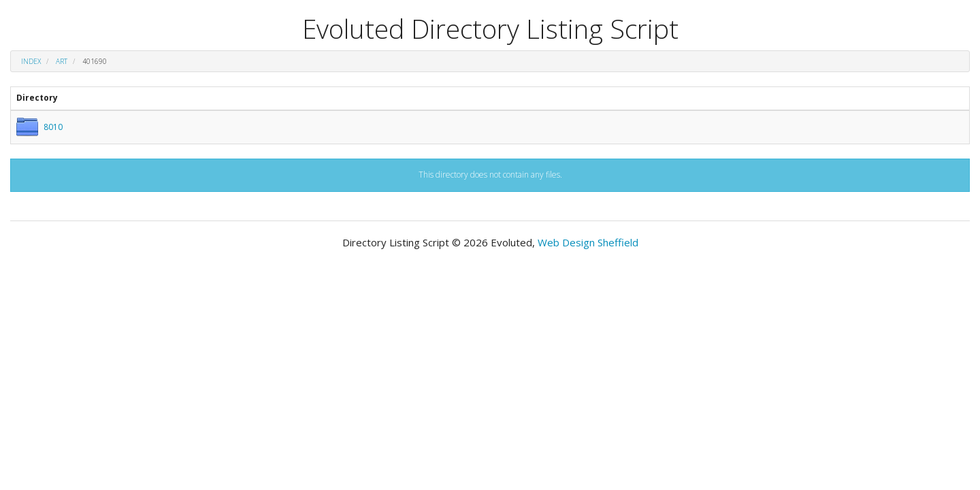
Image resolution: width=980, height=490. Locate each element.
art (62, 61)
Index (31, 61)
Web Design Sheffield (588, 242)
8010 (53, 127)
